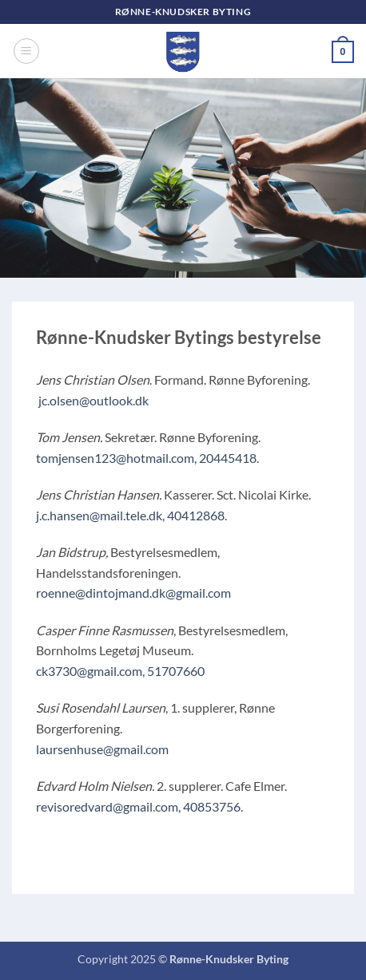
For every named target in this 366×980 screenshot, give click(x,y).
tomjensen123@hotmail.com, (116, 458)
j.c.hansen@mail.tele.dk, (100, 515)
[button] (26, 51)
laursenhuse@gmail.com (102, 749)
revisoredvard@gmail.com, (108, 806)
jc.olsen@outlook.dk (93, 400)
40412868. (197, 515)
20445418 (228, 458)
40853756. (213, 806)
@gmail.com (198, 593)
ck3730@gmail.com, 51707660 (120, 671)
